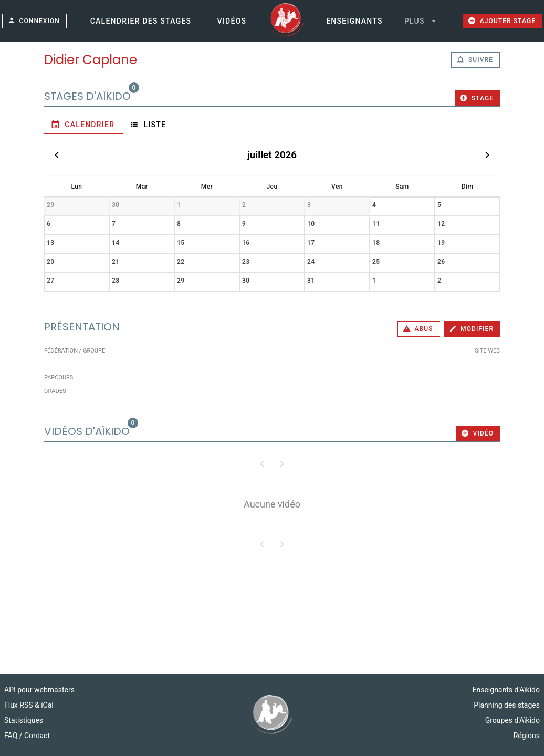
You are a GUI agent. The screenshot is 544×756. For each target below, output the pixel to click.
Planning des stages (507, 705)
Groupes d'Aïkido (512, 720)
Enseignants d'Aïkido (506, 690)
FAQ (12, 736)
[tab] (83, 125)
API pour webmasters (39, 690)
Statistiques (24, 720)
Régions (527, 736)
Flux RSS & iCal (29, 705)
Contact (37, 736)
